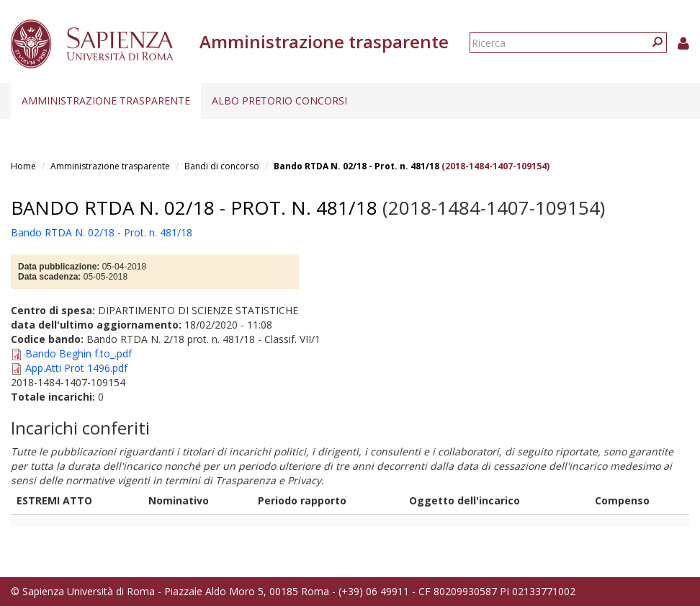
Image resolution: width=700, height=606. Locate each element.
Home (23, 166)
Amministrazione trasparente (106, 101)
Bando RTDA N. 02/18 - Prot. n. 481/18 (356, 166)
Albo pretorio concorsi (279, 101)
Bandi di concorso (222, 166)
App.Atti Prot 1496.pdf (76, 368)
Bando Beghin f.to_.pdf (78, 353)
